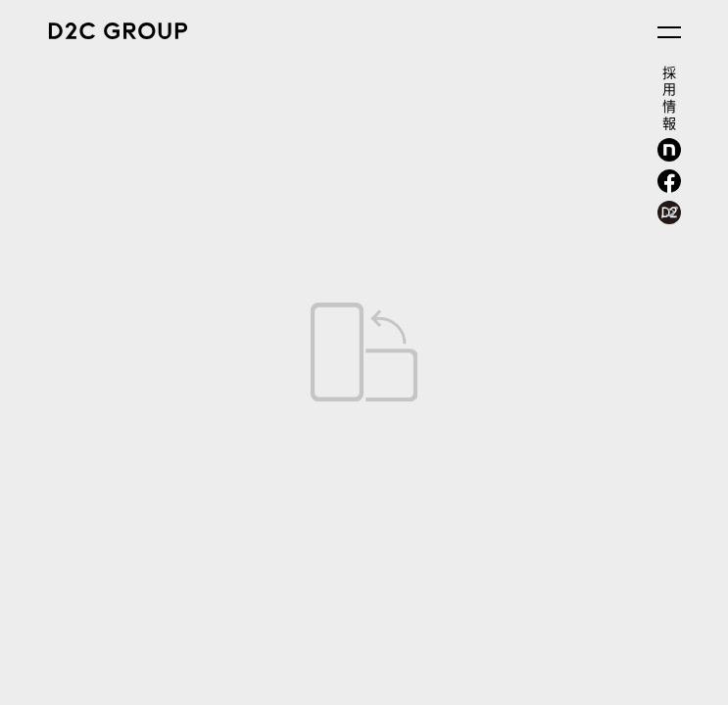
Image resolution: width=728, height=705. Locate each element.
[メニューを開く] (669, 32)
